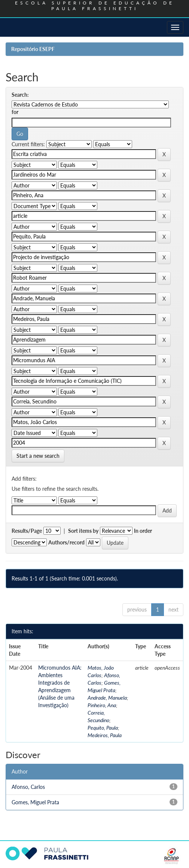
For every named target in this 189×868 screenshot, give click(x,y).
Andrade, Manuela (107, 698)
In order (143, 531)
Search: (20, 95)
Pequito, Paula (103, 728)
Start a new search (38, 456)
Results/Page (27, 531)
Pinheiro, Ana (102, 705)
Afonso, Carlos (28, 787)
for (15, 112)
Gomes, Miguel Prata (35, 802)
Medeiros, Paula (105, 735)
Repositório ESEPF (33, 49)
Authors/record (66, 542)
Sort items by (83, 531)
